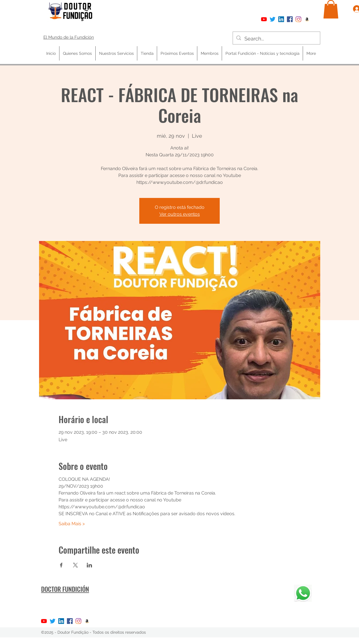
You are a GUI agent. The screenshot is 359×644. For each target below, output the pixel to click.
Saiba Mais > (72, 524)
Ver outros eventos (180, 214)
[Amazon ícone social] (307, 19)
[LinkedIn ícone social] (281, 19)
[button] (331, 9)
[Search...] (276, 39)
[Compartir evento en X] (75, 565)
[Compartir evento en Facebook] (61, 565)
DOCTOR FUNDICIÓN (65, 589)
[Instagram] (298, 19)
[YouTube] (264, 19)
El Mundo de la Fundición (69, 37)
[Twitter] (273, 19)
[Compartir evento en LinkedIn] (89, 565)
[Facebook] (290, 19)
